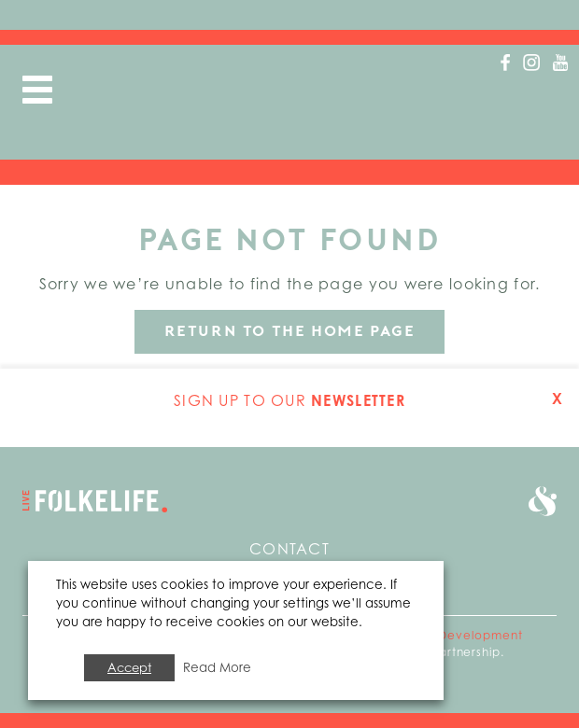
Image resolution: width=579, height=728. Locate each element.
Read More (217, 667)
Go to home (95, 501)
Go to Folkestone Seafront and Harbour (543, 501)
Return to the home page (290, 331)
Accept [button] (129, 667)
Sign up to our (289, 400)
